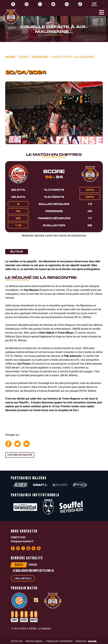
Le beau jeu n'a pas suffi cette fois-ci (33, 571)
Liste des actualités (20, 455)
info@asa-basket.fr (22, 541)
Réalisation (86, 641)
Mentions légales (34, 641)
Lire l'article (23, 578)
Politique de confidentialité (59, 641)
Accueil (10, 57)
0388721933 (18, 537)
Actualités (40, 57)
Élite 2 (24, 57)
